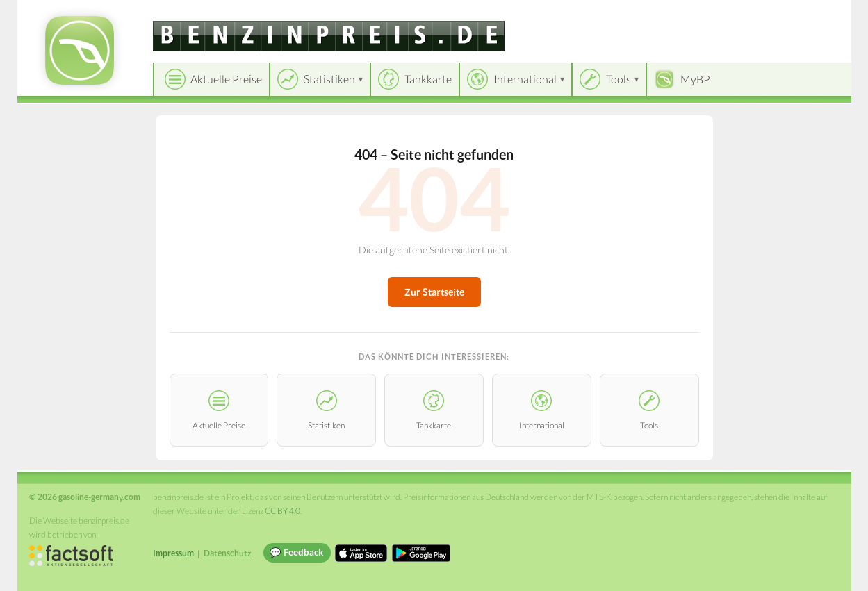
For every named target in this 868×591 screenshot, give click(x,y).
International (525, 79)
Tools (619, 79)
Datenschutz (228, 553)
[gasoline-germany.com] (329, 36)
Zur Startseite (434, 292)
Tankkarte (428, 79)
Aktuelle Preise (226, 79)
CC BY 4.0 (282, 511)
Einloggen (818, 14)
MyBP (695, 79)
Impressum (173, 553)
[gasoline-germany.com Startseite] (80, 50)
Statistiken (329, 79)
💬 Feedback (296, 552)
